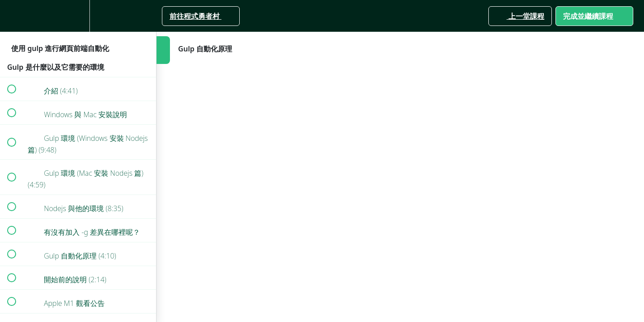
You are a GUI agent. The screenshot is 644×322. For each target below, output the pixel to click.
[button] (11, 16)
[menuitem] (78, 16)
